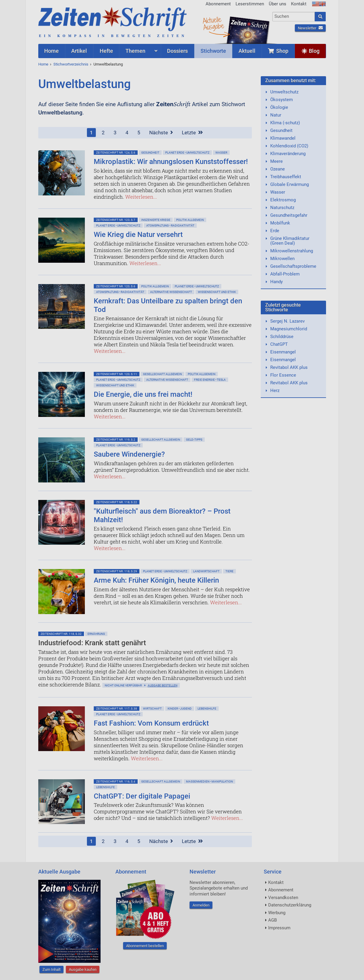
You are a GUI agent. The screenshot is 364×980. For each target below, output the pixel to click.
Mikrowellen (282, 259)
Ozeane (278, 169)
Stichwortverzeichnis (71, 64)
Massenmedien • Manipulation (209, 781)
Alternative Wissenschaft (171, 292)
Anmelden (201, 905)
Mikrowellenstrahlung (292, 251)
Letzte (192, 133)
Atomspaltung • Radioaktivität (170, 226)
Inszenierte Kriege (156, 220)
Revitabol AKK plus (289, 367)
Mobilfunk (280, 223)
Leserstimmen (250, 4)
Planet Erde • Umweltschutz (187, 153)
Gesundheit (150, 153)
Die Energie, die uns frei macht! (143, 394)
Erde (275, 231)
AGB (272, 920)
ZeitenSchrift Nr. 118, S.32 (61, 634)
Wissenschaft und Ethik (217, 292)
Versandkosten (283, 898)
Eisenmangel (283, 352)
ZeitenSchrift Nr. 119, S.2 (116, 440)
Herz (275, 391)
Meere (276, 161)
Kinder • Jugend (180, 709)
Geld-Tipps (194, 440)
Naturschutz (282, 208)
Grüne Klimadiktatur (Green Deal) (290, 241)
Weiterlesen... (141, 197)
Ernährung (96, 634)
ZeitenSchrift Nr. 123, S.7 (116, 220)
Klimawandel (283, 138)
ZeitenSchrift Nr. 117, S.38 (117, 709)
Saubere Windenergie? (129, 454)
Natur (276, 115)
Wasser (221, 153)
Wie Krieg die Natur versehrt (138, 235)
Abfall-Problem (285, 274)
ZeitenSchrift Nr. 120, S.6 (116, 286)
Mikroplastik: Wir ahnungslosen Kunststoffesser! (171, 162)
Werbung (277, 913)
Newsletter (310, 28)
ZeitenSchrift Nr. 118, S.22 (117, 502)
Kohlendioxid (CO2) (289, 146)
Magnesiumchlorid (289, 329)
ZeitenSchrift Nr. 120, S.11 (117, 374)
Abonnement (218, 4)
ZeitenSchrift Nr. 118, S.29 (117, 571)
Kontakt (299, 4)
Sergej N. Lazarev (287, 321)
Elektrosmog (283, 200)
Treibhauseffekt (286, 177)
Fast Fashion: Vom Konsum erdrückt (151, 723)
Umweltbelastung (108, 64)
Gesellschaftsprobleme (293, 266)
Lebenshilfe (207, 709)
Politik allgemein (190, 220)
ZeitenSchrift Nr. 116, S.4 (116, 781)
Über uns (278, 4)
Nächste (161, 133)
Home (43, 64)
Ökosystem (282, 100)
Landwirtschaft (206, 571)
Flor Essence (283, 375)
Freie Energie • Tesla (210, 380)
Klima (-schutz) (285, 123)
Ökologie (279, 107)
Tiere (229, 571)
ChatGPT (279, 344)
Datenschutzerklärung (290, 905)
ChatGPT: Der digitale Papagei (142, 796)
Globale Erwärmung (290, 184)
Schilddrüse (282, 337)
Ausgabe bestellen (163, 685)
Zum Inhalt (51, 969)
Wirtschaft (152, 709)
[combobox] (294, 17)
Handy (276, 282)
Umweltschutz (284, 92)
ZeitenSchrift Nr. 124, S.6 (116, 153)
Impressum (279, 928)
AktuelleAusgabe (213, 23)
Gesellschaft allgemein (162, 374)
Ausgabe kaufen (83, 969)
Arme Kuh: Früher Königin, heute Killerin (156, 580)
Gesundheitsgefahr (289, 215)
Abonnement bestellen (145, 946)
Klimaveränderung (288, 154)
